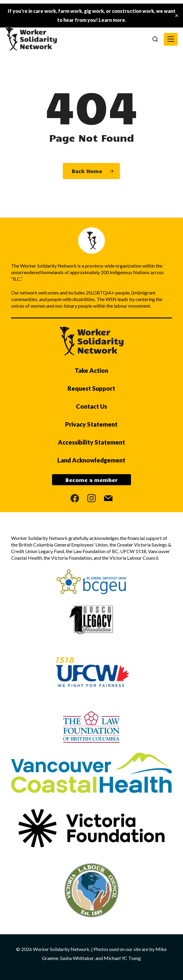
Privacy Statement (91, 424)
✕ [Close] (177, 16)
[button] (171, 39)
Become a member (91, 480)
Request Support (91, 388)
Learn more (112, 20)
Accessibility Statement (91, 442)
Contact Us (91, 406)
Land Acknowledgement (91, 460)
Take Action (91, 370)
